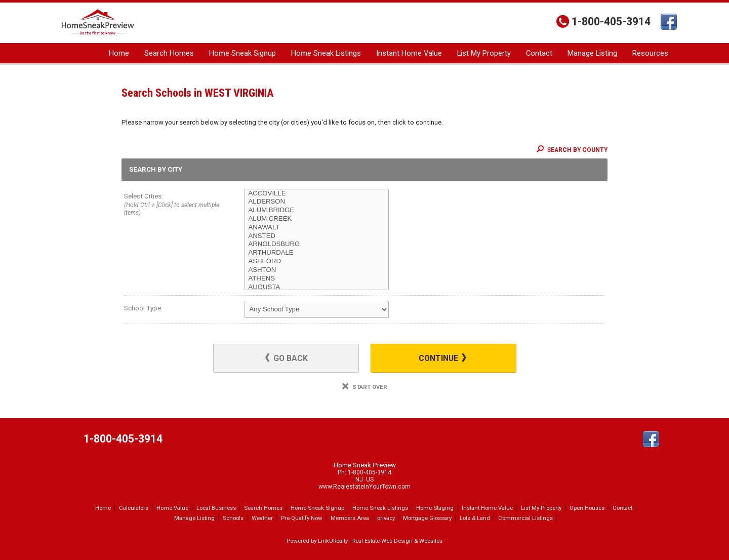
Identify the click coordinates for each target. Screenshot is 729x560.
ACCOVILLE (317, 194)
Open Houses (587, 508)
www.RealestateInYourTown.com (364, 487)
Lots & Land (475, 518)
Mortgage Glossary (427, 518)
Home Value (172, 508)
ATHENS (317, 279)
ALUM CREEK (317, 219)
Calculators (134, 508)
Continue (442, 358)
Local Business (216, 508)
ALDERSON (317, 202)
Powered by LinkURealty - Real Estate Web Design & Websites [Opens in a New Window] (364, 541)
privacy (386, 518)
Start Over (365, 387)
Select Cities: (172, 205)
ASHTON (317, 270)
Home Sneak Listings (326, 53)
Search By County (572, 150)
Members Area (350, 518)
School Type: (143, 308)
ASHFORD (317, 262)
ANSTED (317, 236)
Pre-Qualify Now (302, 518)
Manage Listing (592, 53)
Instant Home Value (409, 53)
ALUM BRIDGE (317, 210)
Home (119, 53)
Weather (262, 518)
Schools (233, 518)
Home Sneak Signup (242, 53)
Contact (539, 53)
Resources (650, 53)
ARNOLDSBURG (317, 244)
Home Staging (435, 508)
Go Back (287, 358)
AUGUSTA (317, 287)
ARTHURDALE (317, 253)
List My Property (484, 53)
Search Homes (169, 53)
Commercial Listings (525, 518)
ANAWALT (317, 228)
